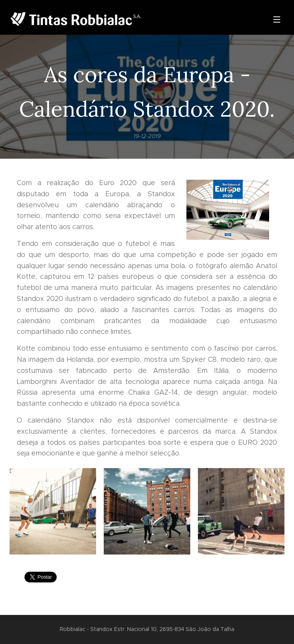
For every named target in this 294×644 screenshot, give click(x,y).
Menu (277, 20)
